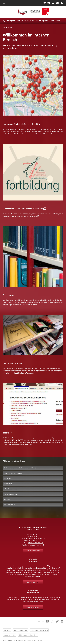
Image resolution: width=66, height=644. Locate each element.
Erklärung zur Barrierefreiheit (28, 635)
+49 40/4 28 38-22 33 (36, 541)
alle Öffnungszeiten (42, 21)
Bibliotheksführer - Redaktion (13, 473)
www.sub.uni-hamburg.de (36, 545)
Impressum (7, 630)
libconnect (7, 433)
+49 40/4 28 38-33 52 (36, 543)
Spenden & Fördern (33, 607)
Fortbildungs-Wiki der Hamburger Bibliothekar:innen (20, 216)
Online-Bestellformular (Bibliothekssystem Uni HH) (20, 468)
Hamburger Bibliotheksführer (28, 129)
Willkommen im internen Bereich (14, 461)
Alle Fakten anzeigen (33, 582)
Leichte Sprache (55, 21)
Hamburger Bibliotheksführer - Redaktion (22, 124)
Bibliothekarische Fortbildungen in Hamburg (23, 209)
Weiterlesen (30, 373)
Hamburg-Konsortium (11, 494)
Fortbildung (8, 478)
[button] (4, 3)
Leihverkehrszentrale (12, 363)
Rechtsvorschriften (9, 635)
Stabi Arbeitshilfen (10, 504)
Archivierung (9, 295)
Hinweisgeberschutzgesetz (39, 630)
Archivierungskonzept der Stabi (26, 305)
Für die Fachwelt (8, 27)
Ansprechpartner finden (33, 551)
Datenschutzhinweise (21, 630)
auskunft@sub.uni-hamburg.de (36, 539)
